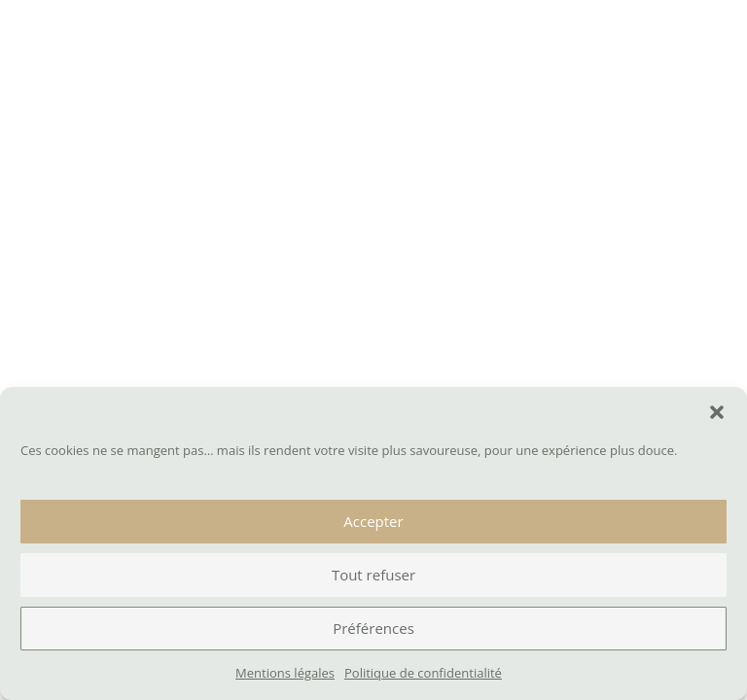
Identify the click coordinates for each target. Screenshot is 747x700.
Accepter (373, 521)
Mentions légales (285, 673)
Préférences (373, 628)
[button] (717, 412)
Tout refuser (373, 575)
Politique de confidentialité (423, 673)
